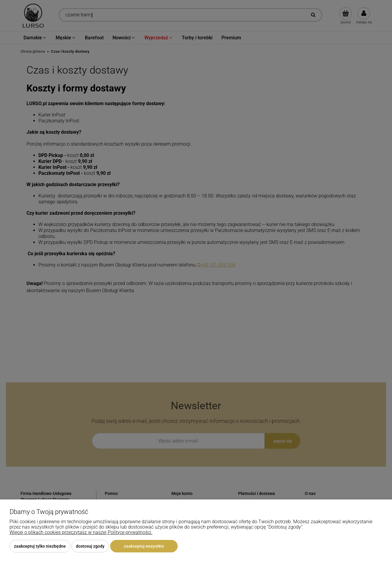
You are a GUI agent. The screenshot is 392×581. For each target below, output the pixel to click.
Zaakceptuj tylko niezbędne (40, 546)
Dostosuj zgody (90, 546)
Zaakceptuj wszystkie (144, 546)
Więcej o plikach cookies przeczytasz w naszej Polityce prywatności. (81, 532)
